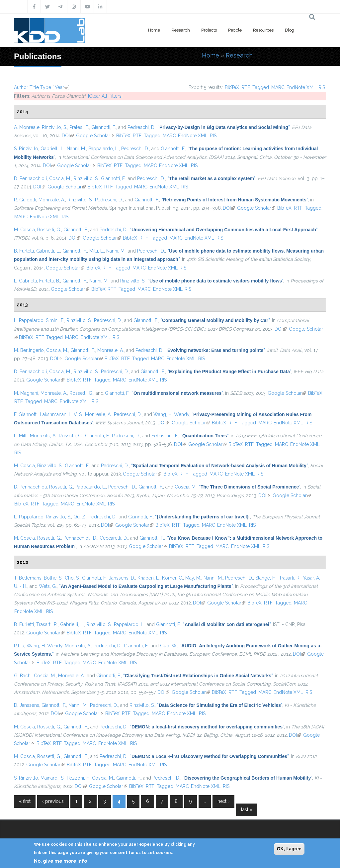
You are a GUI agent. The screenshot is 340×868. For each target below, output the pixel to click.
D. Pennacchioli (30, 178)
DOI (68, 136)
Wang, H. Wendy (171, 414)
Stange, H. (266, 578)
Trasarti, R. (290, 578)
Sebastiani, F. (165, 436)
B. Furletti (24, 251)
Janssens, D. (122, 578)
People (235, 30)
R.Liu (19, 646)
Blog (290, 30)
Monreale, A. (52, 200)
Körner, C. (172, 578)
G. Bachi (23, 676)
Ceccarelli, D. (114, 538)
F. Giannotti (26, 414)
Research (181, 30)
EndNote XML (301, 87)
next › (223, 801)
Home (154, 30)
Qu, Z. (80, 517)
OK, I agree (289, 849)
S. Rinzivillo (26, 149)
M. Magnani (26, 393)
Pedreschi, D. (141, 127)
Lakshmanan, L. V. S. (61, 414)
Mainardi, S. (52, 778)
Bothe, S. (53, 578)
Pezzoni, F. (78, 778)
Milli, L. (97, 251)
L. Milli (21, 436)
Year (59, 87)
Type (46, 87)
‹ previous (53, 801)
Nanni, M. (76, 149)
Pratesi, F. (79, 127)
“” (224, 127)
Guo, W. (169, 646)
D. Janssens (27, 705)
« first (25, 801)
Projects (209, 30)
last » (247, 810)
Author (21, 87)
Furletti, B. (50, 281)
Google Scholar (95, 136)
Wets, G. (48, 586)
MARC (278, 87)
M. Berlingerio (29, 350)
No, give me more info (60, 861)
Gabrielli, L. (52, 149)
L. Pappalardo (29, 320)
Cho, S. (72, 578)
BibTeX (232, 87)
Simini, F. (55, 320)
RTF (246, 87)
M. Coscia (24, 230)
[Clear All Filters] (105, 96)
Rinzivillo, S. (54, 127)
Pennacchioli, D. (80, 538)
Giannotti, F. (104, 127)
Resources (263, 30)
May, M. (193, 578)
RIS (322, 87)
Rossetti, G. (49, 230)
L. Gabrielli (25, 281)
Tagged (261, 87)
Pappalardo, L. (104, 149)
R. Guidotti (25, 200)
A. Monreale (27, 127)
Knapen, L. (149, 578)
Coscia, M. (60, 178)
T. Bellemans (28, 578)
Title (34, 87)
